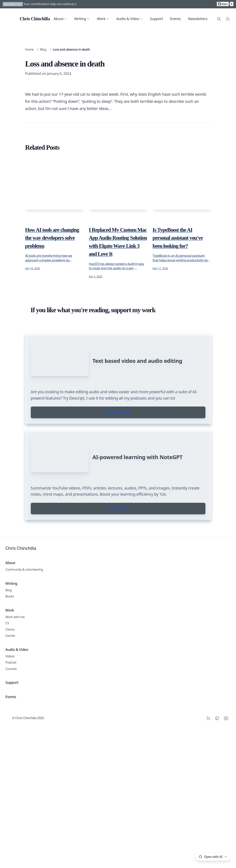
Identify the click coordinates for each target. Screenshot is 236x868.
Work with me (15, 789)
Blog (43, 49)
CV (7, 796)
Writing (82, 19)
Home (29, 49)
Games (10, 808)
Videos (10, 829)
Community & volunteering (24, 742)
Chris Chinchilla (21, 721)
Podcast (11, 835)
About (60, 19)
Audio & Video (130, 19)
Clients (10, 802)
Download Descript (118, 590)
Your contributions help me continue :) (50, 4)
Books (10, 769)
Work (103, 19)
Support (156, 19)
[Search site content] (219, 19)
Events (175, 19)
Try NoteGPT (118, 681)
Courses (11, 841)
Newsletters (198, 19)
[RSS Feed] (228, 19)
